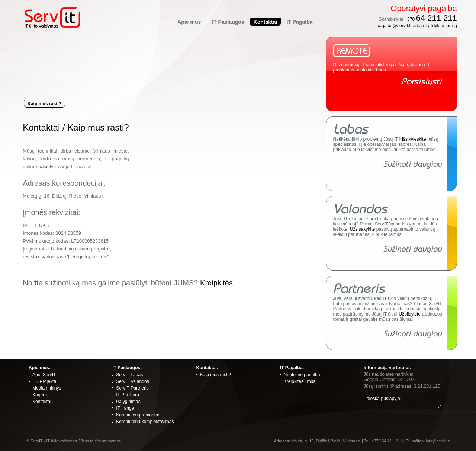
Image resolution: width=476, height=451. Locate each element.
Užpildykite (410, 314)
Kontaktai (41, 127)
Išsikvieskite (414, 139)
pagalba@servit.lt (394, 26)
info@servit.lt (438, 441)
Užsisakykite (363, 229)
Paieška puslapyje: (382, 399)
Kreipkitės (216, 283)
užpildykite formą (440, 26)
